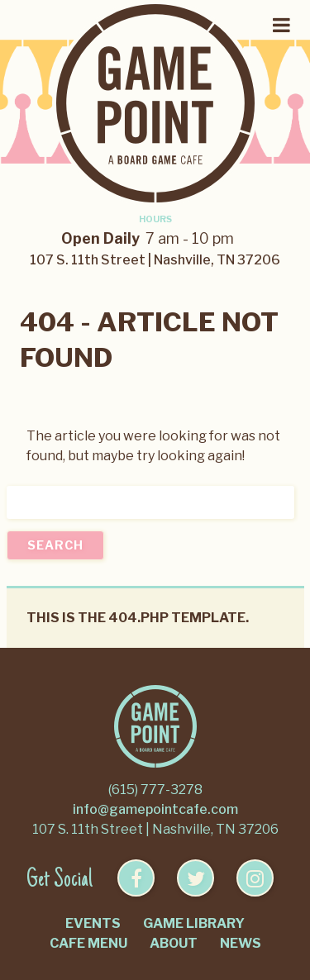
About (174, 943)
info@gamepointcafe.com (155, 809)
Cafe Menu (88, 943)
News (241, 943)
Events (93, 923)
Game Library (194, 923)
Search (55, 545)
